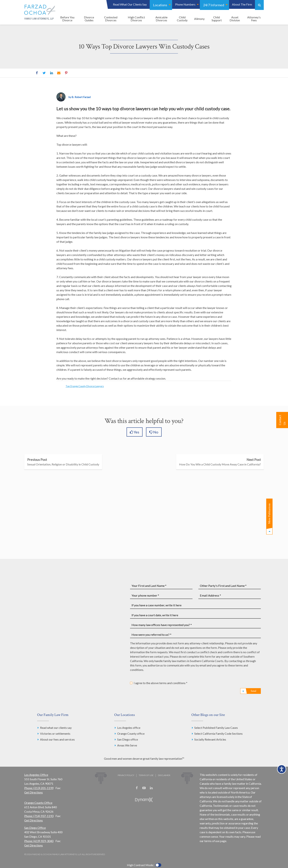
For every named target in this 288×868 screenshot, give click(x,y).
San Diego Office (35, 828)
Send (253, 691)
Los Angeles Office (36, 775)
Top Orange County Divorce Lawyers (85, 386)
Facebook (37, 73)
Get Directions (34, 792)
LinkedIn (51, 73)
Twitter (44, 73)
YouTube (144, 788)
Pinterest (66, 73)
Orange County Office (38, 803)
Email (59, 73)
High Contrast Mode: (140, 865)
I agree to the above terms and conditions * (161, 683)
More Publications (269, 514)
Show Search (259, 5)
